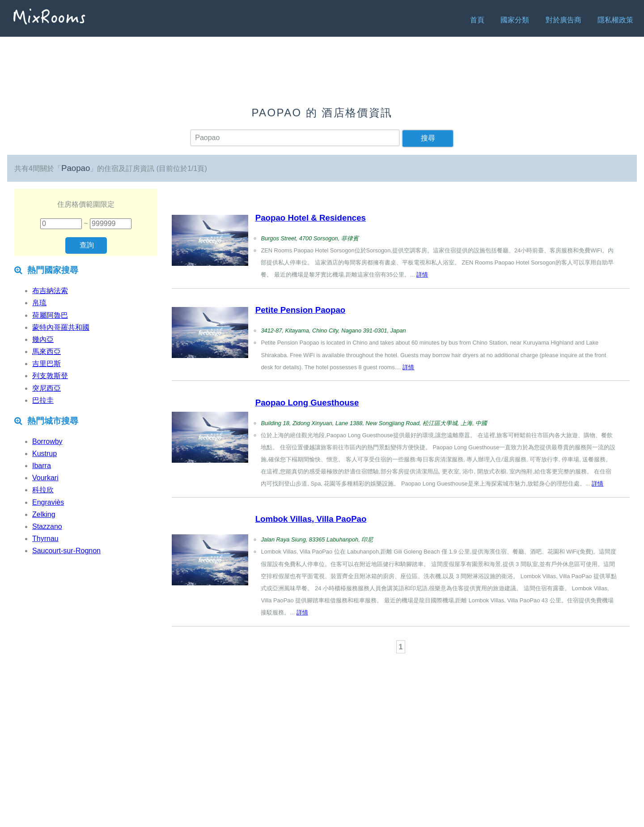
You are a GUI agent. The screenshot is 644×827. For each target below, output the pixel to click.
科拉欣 (43, 490)
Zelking (44, 514)
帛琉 (39, 303)
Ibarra (42, 466)
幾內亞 (43, 339)
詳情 (422, 275)
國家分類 (515, 20)
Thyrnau (45, 539)
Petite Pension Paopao (301, 310)
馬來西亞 (47, 352)
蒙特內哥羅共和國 (61, 327)
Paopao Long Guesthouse (307, 403)
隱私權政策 (615, 20)
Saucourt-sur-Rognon (66, 551)
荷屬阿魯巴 (50, 315)
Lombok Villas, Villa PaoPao (311, 519)
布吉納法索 (50, 291)
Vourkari (45, 478)
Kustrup (44, 454)
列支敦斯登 (50, 376)
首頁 (477, 20)
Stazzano (47, 526)
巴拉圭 (43, 400)
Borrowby (47, 441)
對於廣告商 (563, 20)
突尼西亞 (47, 388)
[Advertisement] (401, 680)
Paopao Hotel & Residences (311, 218)
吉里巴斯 (47, 364)
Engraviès (48, 502)
